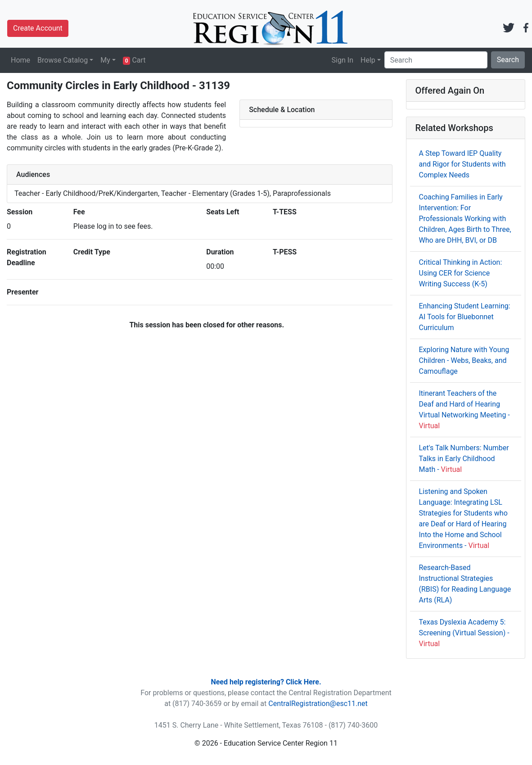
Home (20, 60)
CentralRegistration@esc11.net (318, 704)
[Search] (436, 60)
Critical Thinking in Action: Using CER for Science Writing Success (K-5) (461, 273)
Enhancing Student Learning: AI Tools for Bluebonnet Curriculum (465, 317)
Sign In (343, 60)
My (105, 60)
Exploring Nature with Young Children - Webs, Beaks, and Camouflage (464, 360)
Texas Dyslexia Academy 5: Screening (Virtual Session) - (464, 633)
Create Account (38, 28)
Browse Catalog (63, 60)
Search (508, 60)
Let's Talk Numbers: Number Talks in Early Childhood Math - (464, 459)
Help (368, 60)
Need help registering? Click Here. (266, 682)
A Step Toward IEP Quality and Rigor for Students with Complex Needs (462, 164)
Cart (134, 60)
